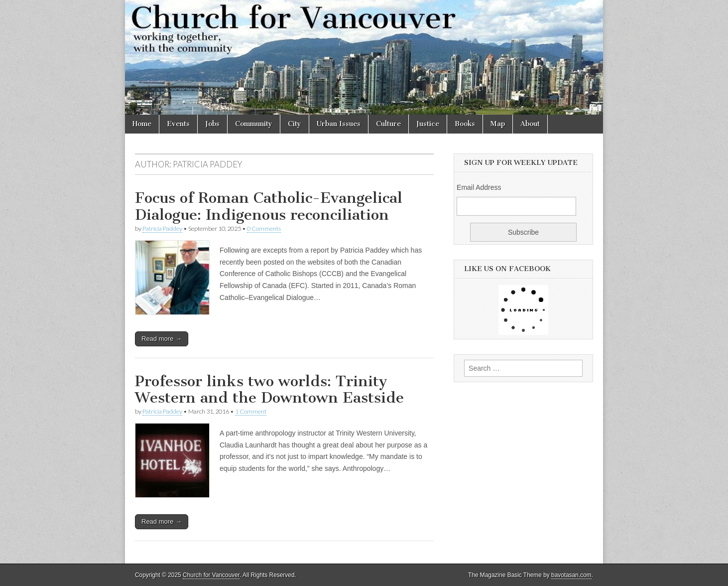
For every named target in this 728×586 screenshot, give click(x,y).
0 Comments (264, 228)
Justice (428, 124)
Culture (388, 124)
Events (178, 124)
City (295, 124)
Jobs (212, 124)
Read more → (162, 339)
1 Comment (251, 411)
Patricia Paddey (162, 228)
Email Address (479, 187)
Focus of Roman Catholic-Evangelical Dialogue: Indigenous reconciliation (269, 206)
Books (465, 124)
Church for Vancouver (211, 575)
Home (142, 124)
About (530, 124)
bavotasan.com (571, 575)
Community (254, 124)
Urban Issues (339, 124)
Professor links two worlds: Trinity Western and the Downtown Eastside (269, 390)
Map (498, 124)
